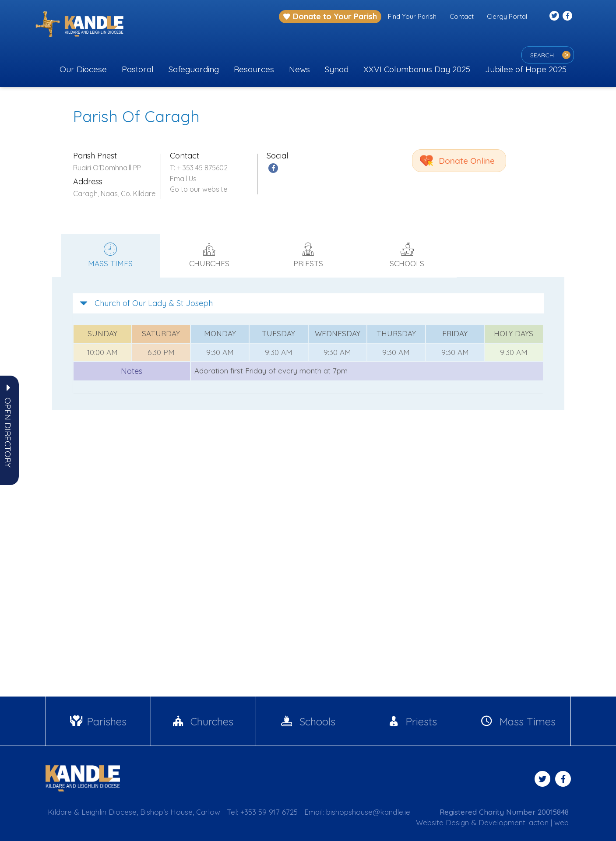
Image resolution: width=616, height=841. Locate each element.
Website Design (442, 822)
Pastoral (138, 69)
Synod (337, 69)
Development (502, 822)
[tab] (308, 303)
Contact (462, 16)
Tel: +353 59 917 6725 (262, 812)
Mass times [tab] (110, 255)
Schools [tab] (407, 255)
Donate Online (467, 161)
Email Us (183, 179)
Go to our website (199, 189)
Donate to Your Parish (330, 16)
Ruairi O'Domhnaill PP (107, 168)
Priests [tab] (308, 255)
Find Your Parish (412, 16)
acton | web (549, 822)
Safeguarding (194, 69)
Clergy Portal (507, 16)
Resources (254, 69)
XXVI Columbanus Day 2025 (417, 69)
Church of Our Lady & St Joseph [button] (146, 303)
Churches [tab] (209, 255)
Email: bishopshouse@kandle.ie (357, 812)
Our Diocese (83, 69)
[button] (8, 433)
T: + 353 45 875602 (199, 168)
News (299, 69)
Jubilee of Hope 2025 (526, 69)
